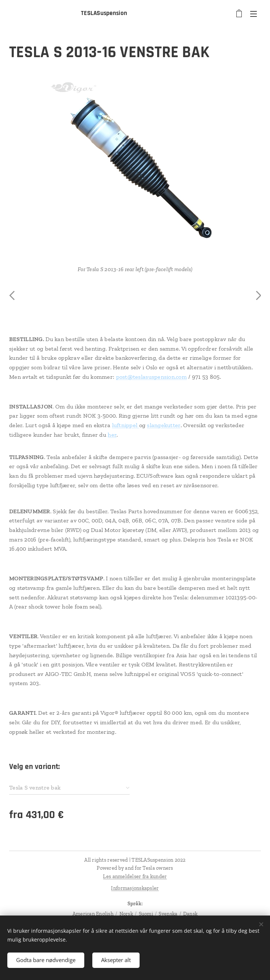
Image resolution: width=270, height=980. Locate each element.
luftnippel (126, 425)
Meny (254, 14)
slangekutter (164, 425)
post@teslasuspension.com (151, 377)
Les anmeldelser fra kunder (135, 877)
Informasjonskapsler (135, 888)
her (112, 435)
